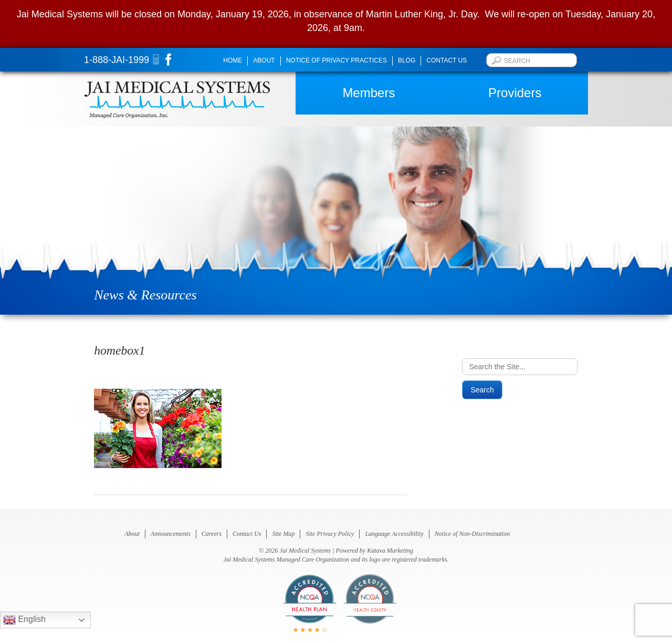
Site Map (283, 534)
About (264, 60)
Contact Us (447, 60)
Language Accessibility (394, 534)
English (24, 620)
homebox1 (119, 350)
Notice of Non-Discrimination (472, 534)
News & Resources (145, 295)
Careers (212, 534)
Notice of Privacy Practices (337, 60)
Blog (407, 60)
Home (233, 60)
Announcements (171, 534)
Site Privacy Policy (330, 534)
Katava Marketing (390, 551)
